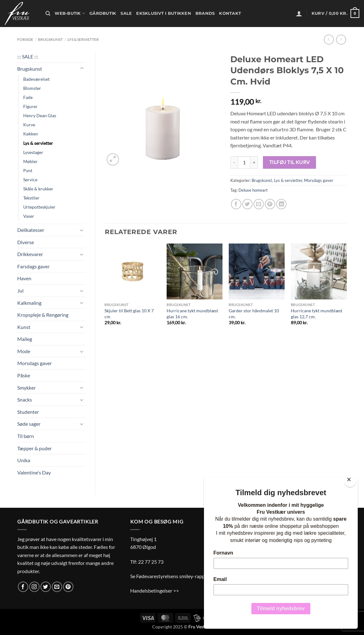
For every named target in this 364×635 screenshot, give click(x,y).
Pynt (28, 170)
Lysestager (33, 152)
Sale (126, 13)
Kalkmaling (29, 303)
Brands (205, 13)
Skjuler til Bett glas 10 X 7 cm (129, 314)
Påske (24, 375)
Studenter (28, 412)
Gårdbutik (103, 13)
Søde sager (29, 424)
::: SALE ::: (28, 56)
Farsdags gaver (33, 266)
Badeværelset (36, 79)
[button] (299, 14)
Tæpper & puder (35, 448)
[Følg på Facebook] (23, 587)
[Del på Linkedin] (281, 204)
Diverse (26, 242)
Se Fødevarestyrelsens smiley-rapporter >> (176, 576)
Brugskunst (50, 39)
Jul (20, 290)
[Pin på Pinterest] (270, 204)
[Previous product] (341, 39)
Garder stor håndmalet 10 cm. (254, 314)
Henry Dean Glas (40, 115)
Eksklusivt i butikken (163, 13)
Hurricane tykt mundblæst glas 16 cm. (192, 314)
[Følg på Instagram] (34, 587)
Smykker (27, 388)
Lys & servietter (83, 39)
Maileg (25, 339)
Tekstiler (31, 198)
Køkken (31, 134)
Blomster (32, 88)
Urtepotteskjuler (39, 207)
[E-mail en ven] (259, 204)
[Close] (350, 481)
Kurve (29, 125)
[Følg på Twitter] (46, 587)
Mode (24, 351)
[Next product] (329, 39)
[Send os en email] (57, 587)
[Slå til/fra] (82, 68)
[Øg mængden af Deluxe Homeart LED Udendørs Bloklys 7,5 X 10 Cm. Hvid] (254, 162)
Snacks (25, 400)
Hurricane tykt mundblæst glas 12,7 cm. (317, 314)
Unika (24, 460)
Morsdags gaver (35, 363)
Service (30, 180)
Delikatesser (31, 230)
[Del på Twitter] (247, 204)
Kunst (24, 327)
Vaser (29, 216)
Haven (24, 278)
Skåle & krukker (38, 189)
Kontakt (230, 13)
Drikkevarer (30, 254)
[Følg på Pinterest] (68, 587)
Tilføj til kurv (290, 162)
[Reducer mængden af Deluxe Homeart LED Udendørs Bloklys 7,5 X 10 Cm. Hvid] (234, 162)
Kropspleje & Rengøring (43, 315)
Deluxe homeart (253, 190)
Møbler (30, 161)
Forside (25, 39)
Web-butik (70, 13)
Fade (28, 97)
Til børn (26, 436)
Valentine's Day (34, 472)
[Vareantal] (244, 162)
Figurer (30, 106)
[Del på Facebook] (236, 204)
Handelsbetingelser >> (155, 591)
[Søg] (48, 14)
